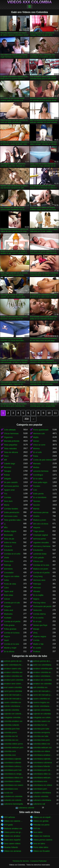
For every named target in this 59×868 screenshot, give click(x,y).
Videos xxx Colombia (29, 2)
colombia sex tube (41, 736)
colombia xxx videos (42, 751)
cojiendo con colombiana (14, 714)
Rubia (36, 456)
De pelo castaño (11, 482)
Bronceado (8, 535)
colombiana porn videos (43, 770)
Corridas (7, 497)
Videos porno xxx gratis (14, 832)
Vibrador (37, 591)
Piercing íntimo (39, 603)
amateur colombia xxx (13, 676)
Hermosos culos (11, 516)
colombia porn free (12, 729)
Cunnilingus (38, 475)
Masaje (36, 629)
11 (55, 413)
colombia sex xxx (11, 740)
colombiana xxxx (11, 789)
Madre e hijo (38, 644)
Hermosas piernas (41, 512)
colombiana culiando (13, 763)
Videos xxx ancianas (13, 851)
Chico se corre (39, 445)
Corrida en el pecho (41, 573)
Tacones (37, 501)
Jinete (6, 558)
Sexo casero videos (12, 844)
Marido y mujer (10, 648)
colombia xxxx (10, 755)
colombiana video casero (43, 774)
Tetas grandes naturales (14, 520)
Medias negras (10, 531)
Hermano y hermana (42, 546)
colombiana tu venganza (14, 774)
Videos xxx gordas (41, 821)
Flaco (6, 456)
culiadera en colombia (13, 796)
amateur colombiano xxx (43, 676)
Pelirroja (7, 565)
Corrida (36, 640)
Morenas (8, 467)
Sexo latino (38, 832)
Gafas (6, 580)
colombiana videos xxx (13, 778)
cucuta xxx (8, 793)
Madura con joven (41, 569)
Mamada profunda (12, 441)
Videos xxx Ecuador (42, 851)
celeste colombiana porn (43, 706)
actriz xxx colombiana (42, 665)
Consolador (9, 573)
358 (27, 419)
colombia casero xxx (42, 721)
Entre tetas (8, 595)
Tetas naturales (10, 449)
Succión (37, 505)
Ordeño (36, 516)
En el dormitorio (40, 497)
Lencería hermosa (41, 471)
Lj (5, 524)
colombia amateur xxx (13, 721)
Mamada (37, 464)
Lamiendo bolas (40, 554)
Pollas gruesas (10, 629)
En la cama (38, 479)
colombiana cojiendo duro (43, 759)
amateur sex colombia (42, 680)
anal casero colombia (13, 687)
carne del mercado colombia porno (43, 691)
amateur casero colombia (14, 669)
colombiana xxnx (40, 781)
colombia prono (10, 733)
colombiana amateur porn (43, 755)
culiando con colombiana (14, 800)
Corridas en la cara (41, 565)
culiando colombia (41, 796)
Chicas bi (8, 546)
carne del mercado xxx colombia (14, 699)
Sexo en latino (39, 844)
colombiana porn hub (13, 770)
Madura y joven (40, 520)
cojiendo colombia (11, 710)
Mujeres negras (40, 637)
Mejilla (36, 437)
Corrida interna (39, 614)
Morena (36, 449)
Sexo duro (8, 501)
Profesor (37, 652)
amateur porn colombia (14, 680)
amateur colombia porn (43, 669)
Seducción (38, 610)
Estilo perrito (38, 494)
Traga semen (39, 531)
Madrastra (8, 614)
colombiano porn (40, 789)
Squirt (6, 640)
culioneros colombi (26, 808)
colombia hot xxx (40, 725)
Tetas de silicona (11, 452)
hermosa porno (40, 539)
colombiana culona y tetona (14, 766)
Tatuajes (7, 471)
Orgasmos (8, 437)
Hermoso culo (39, 434)
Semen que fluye (40, 625)
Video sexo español (12, 840)
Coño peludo (39, 558)
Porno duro (9, 561)
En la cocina (38, 618)
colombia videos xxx (42, 744)
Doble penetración (12, 512)
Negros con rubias (12, 576)
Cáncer (7, 599)
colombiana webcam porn (43, 778)
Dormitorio (8, 569)
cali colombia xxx (40, 687)
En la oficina (9, 652)
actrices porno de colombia (14, 661)
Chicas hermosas (11, 434)
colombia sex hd (11, 736)
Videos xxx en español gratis (43, 817)
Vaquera (37, 528)
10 (49, 413)
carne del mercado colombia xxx (14, 695)
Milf (5, 460)
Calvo (6, 588)
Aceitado (8, 618)
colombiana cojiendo (13, 759)
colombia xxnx (10, 751)
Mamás (36, 509)
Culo (35, 490)
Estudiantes (38, 550)
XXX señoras (9, 817)
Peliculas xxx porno (41, 825)
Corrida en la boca (12, 633)
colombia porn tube (41, 729)
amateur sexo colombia (14, 684)
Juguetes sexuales (41, 543)
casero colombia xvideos (43, 699)
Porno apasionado (41, 430)
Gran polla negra (40, 482)
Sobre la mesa (10, 543)
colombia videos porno (13, 744)
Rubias (7, 475)
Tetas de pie (9, 539)
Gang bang (38, 576)
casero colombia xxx (13, 702)
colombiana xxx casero (14, 785)
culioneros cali (39, 804)
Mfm (6, 528)
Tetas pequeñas (11, 445)
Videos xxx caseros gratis (14, 821)
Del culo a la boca (41, 524)
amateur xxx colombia (42, 684)
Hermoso (37, 588)
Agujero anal (9, 490)
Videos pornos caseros (43, 840)
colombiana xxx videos (43, 785)
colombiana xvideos (12, 781)
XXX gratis (8, 825)
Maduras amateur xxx (13, 829)
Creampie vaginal (41, 535)
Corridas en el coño (12, 554)
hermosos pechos (11, 486)
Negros (36, 599)
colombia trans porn (41, 740)
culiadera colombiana (42, 793)
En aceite (37, 648)
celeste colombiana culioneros (14, 706)
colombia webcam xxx (42, 748)
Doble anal (8, 610)
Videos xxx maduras (42, 836)
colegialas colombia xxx (14, 717)
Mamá (7, 505)
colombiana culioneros (43, 763)
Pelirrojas (37, 584)
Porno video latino (41, 847)
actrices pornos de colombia (43, 661)
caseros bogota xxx (41, 702)
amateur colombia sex (13, 672)
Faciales (37, 486)
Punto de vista (10, 584)
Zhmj (35, 633)
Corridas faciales (11, 509)
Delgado (7, 479)
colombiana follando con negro (43, 766)
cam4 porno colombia (13, 691)
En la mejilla (38, 595)
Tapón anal (9, 591)
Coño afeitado (10, 430)
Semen (36, 441)
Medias (36, 467)
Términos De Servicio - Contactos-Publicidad (29, 861)
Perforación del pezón (42, 606)
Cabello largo (10, 464)
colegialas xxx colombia (43, 717)
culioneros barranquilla (13, 804)
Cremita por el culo (12, 603)
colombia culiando (11, 725)
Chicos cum (38, 561)
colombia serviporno (42, 733)
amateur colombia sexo (43, 672)
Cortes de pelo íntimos (43, 460)
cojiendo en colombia (42, 714)
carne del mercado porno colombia (43, 695)
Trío (6, 494)
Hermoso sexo (39, 580)
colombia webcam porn (14, 748)
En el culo (37, 621)
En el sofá (37, 452)
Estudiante (8, 550)
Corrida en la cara (11, 644)
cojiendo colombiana (42, 710)
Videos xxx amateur (12, 836)
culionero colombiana (42, 800)
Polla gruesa (9, 625)
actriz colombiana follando (14, 665)
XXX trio (37, 829)
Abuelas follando (11, 847)
